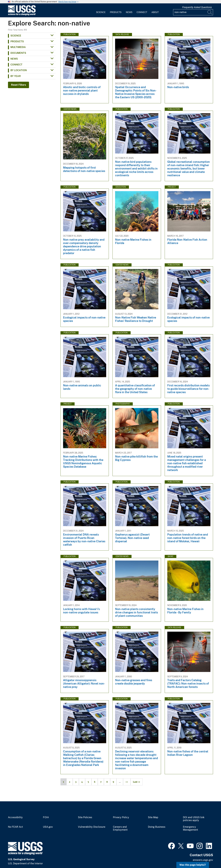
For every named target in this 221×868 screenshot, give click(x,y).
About (155, 12)
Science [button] (16, 36)
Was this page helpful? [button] (193, 865)
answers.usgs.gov (203, 860)
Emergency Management (190, 828)
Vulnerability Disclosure (92, 827)
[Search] (210, 12)
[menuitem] (101, 10)
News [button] (14, 59)
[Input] (193, 12)
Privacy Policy (121, 817)
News (129, 12)
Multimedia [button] (18, 47)
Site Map (153, 817)
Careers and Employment (120, 828)
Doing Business (157, 827)
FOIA (46, 817)
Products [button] (17, 41)
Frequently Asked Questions (197, 7)
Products (116, 12)
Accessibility (15, 817)
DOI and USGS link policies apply (194, 819)
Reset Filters (18, 85)
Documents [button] (18, 53)
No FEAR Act (15, 827)
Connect (142, 12)
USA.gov (48, 827)
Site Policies (85, 817)
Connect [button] (16, 65)
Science (101, 12)
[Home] (22, 15)
